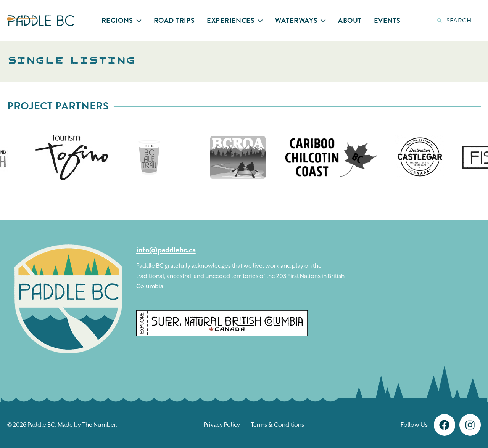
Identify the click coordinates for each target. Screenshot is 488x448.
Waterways (300, 20)
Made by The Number (87, 425)
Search (454, 21)
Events (387, 20)
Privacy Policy (222, 425)
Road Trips (174, 20)
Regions (122, 20)
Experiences (235, 20)
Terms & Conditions (277, 425)
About (350, 20)
